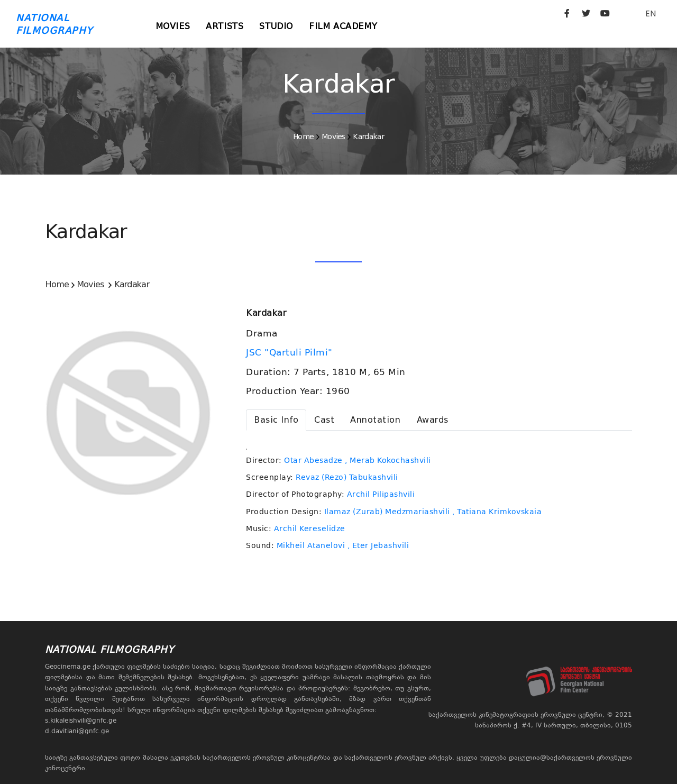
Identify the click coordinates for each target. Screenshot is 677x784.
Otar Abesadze (313, 460)
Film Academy (343, 26)
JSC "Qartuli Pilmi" (291, 352)
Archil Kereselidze (310, 528)
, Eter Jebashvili (378, 545)
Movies (173, 26)
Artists (225, 26)
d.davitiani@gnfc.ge (77, 731)
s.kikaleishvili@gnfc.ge (81, 721)
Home (303, 136)
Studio (276, 26)
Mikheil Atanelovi (311, 545)
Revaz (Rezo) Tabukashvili (347, 477)
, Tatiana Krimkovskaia (497, 512)
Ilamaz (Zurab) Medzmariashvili (387, 512)
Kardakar (368, 136)
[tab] (276, 420)
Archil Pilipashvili (381, 494)
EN (651, 13)
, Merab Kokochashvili (388, 460)
